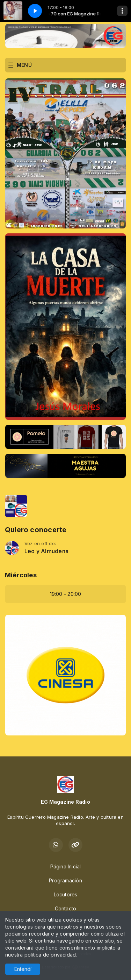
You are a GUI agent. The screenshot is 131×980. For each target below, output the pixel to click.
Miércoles (21, 575)
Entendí (23, 969)
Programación (65, 880)
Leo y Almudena (46, 551)
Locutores (66, 894)
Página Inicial (66, 866)
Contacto (66, 908)
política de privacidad (50, 955)
